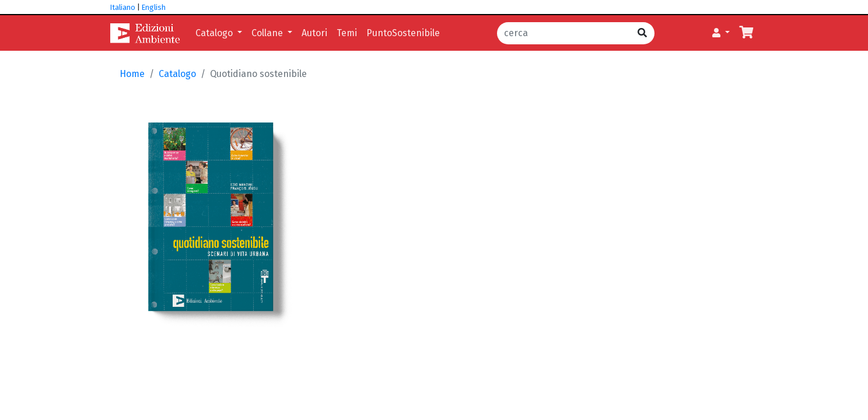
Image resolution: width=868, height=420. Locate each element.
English (154, 7)
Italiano (123, 7)
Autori (314, 33)
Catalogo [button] (215, 33)
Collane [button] (268, 33)
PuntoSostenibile (403, 33)
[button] (721, 33)
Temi (347, 33)
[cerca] (564, 33)
